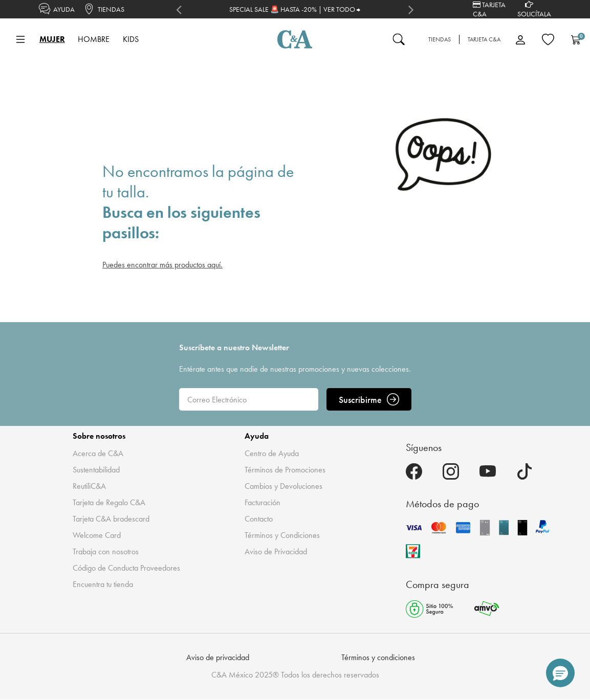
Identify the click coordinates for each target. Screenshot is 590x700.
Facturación (263, 502)
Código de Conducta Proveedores (126, 568)
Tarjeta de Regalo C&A (109, 502)
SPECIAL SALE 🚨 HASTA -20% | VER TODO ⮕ (295, 9)
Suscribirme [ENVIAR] (369, 399)
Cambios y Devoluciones (283, 486)
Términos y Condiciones (282, 535)
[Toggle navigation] (20, 39)
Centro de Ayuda (272, 453)
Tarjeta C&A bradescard (111, 519)
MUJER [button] (52, 39)
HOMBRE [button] (94, 39)
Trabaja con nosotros (106, 551)
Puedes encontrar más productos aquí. (162, 265)
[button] (560, 673)
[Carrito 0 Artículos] (576, 39)
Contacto (259, 519)
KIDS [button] (131, 39)
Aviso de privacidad (218, 657)
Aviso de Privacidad (276, 551)
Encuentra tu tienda (103, 584)
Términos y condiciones (378, 657)
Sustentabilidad (96, 470)
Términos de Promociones (285, 470)
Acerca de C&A (98, 453)
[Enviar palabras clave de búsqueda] (399, 39)
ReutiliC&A (89, 486)
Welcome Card (97, 535)
